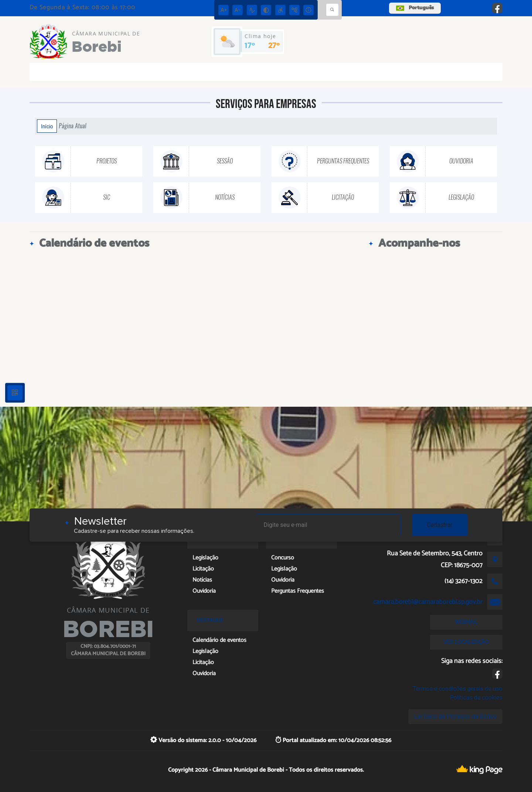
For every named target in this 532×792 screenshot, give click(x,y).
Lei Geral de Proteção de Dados (455, 716)
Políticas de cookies (476, 698)
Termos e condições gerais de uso (458, 689)
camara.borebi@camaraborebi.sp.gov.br (428, 602)
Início (47, 126)
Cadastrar (440, 525)
